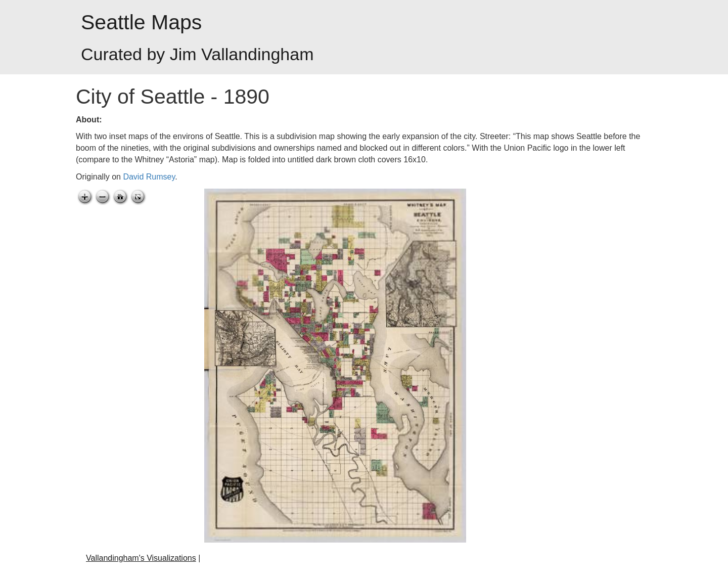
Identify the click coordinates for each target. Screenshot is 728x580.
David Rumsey (149, 177)
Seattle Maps (141, 22)
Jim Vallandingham (242, 54)
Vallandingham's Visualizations (141, 558)
